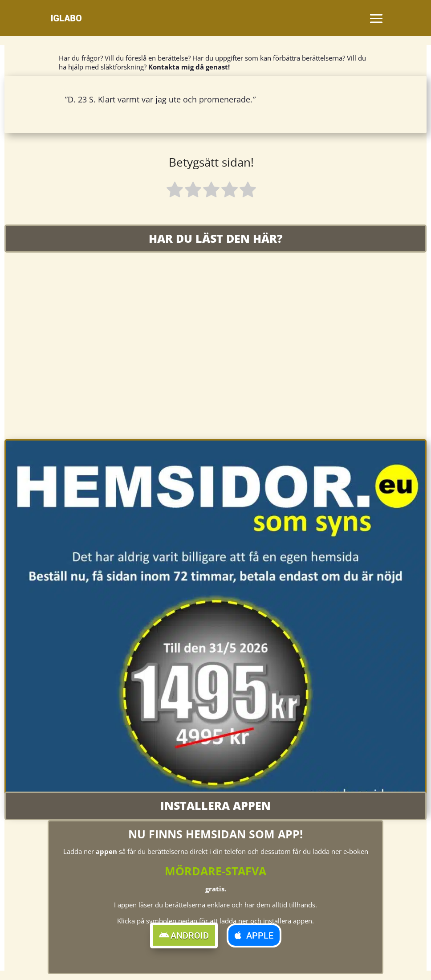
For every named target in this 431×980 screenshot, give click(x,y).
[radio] (175, 191)
